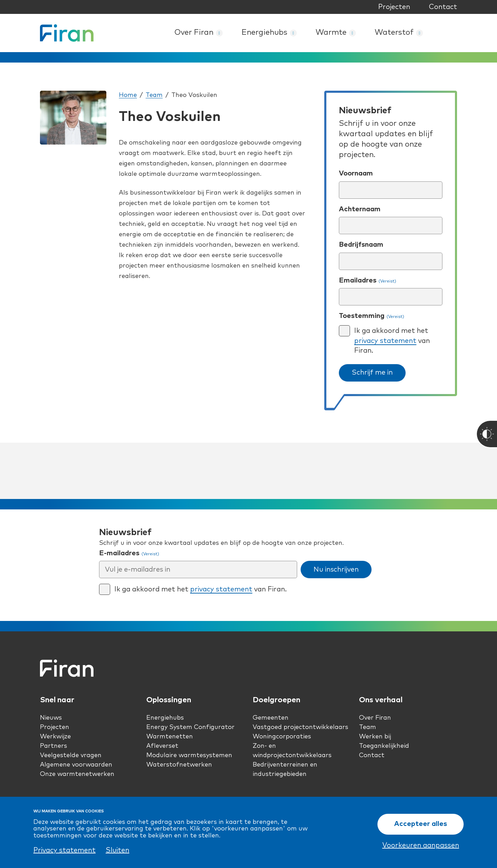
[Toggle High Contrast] (487, 434)
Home (128, 95)
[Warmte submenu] (352, 33)
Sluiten (117, 850)
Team (154, 95)
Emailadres (368, 281)
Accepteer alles (421, 824)
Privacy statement (64, 850)
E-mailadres (129, 554)
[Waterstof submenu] (419, 33)
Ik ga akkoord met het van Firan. (392, 341)
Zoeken (449, 33)
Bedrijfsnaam (361, 245)
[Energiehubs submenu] (293, 33)
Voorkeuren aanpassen (421, 846)
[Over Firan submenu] (219, 33)
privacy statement (385, 341)
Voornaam (356, 173)
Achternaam (360, 209)
